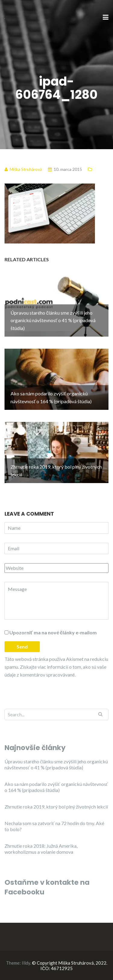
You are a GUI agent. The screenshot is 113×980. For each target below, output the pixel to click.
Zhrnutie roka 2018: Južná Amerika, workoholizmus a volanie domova (41, 849)
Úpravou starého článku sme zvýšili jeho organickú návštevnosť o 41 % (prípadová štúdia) (56, 764)
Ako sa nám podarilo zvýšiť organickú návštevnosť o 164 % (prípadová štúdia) (56, 787)
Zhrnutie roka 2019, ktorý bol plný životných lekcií (56, 807)
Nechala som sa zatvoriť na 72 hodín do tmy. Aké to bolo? (54, 826)
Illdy (26, 963)
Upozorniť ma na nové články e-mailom (53, 632)
